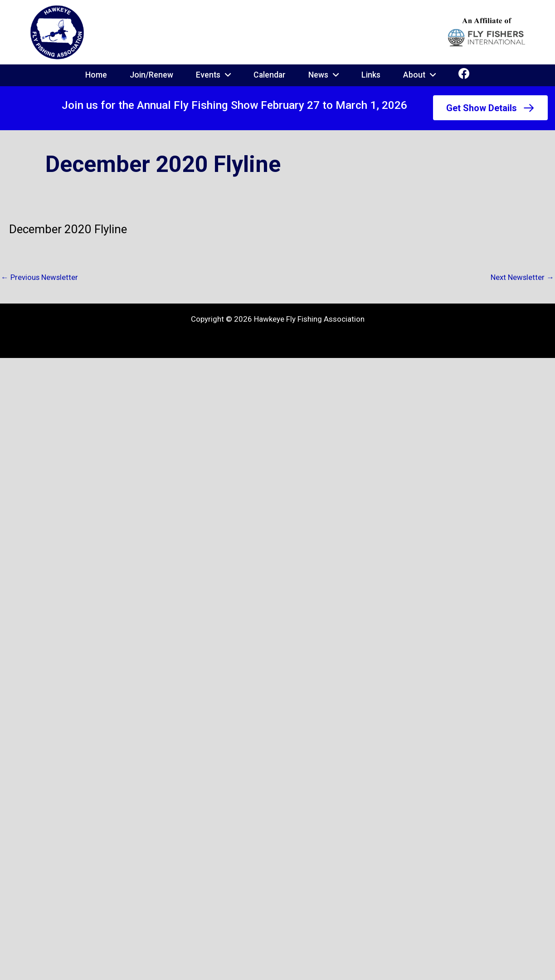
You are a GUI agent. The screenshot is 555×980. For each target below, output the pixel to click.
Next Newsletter (522, 277)
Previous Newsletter (40, 277)
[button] (490, 108)
